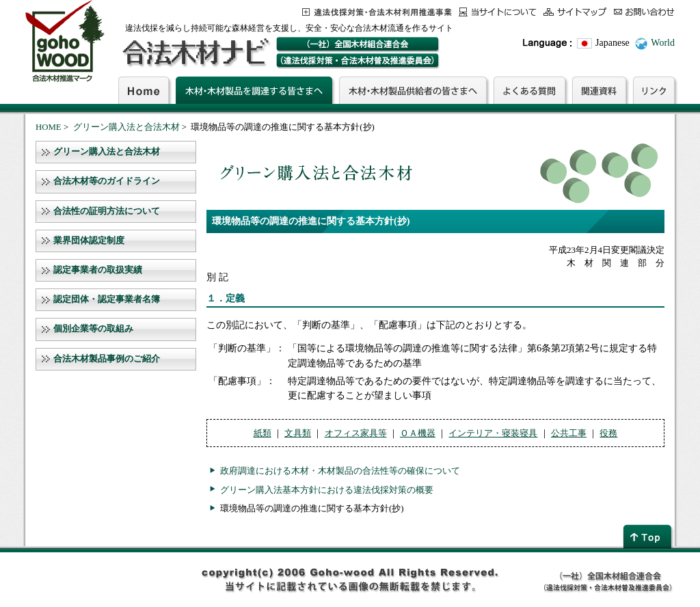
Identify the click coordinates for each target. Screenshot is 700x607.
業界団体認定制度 (89, 241)
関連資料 (599, 90)
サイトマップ (575, 12)
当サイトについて (498, 12)
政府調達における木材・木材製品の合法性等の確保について (340, 471)
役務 (608, 433)
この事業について (377, 12)
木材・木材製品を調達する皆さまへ (254, 90)
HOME (49, 127)
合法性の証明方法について (107, 211)
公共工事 (569, 433)
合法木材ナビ (195, 53)
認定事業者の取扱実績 (98, 270)
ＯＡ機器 (418, 433)
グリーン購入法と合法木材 (126, 127)
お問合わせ (644, 12)
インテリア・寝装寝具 (493, 433)
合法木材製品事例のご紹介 (107, 359)
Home (144, 90)
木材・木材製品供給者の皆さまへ (413, 90)
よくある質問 (529, 90)
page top (649, 536)
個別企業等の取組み (93, 329)
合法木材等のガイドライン (107, 181)
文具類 (298, 433)
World (663, 43)
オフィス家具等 (356, 433)
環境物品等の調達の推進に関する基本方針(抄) (312, 508)
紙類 (262, 433)
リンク (654, 90)
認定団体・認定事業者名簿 (107, 299)
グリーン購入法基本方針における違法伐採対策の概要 (327, 490)
